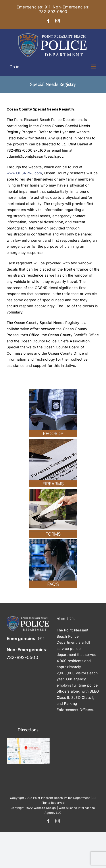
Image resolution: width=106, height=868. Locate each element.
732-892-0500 (53, 12)
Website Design (45, 808)
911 (47, 7)
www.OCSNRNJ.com (24, 173)
